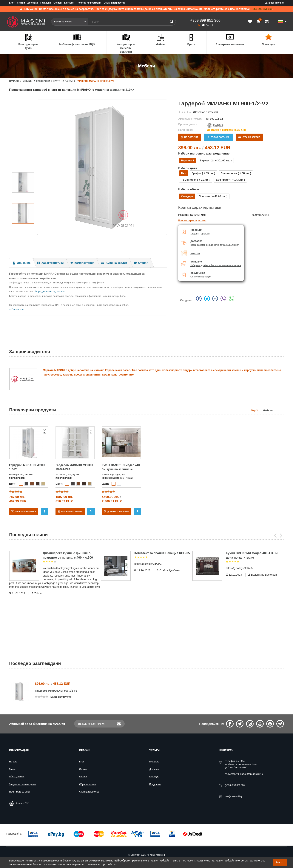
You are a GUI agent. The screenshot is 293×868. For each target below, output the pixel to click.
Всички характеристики (192, 220)
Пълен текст (17, 309)
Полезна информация (89, 3)
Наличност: (186, 130)
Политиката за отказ (20, 792)
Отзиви (57, 3)
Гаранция (46, 3)
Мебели (28, 81)
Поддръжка (155, 784)
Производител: (188, 124)
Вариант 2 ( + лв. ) (216, 160)
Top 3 (254, 410)
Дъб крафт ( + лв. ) (230, 180)
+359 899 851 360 (262, 9)
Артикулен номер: (190, 119)
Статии (21, 3)
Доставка (33, 3)
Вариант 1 (188, 160)
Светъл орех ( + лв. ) (236, 173)
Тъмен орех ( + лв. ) (196, 180)
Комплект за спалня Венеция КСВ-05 (162, 553)
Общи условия (17, 777)
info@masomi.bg (233, 796)
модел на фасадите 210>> (115, 90)
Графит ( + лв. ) (203, 173)
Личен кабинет (275, 3)
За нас (13, 769)
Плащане (154, 762)
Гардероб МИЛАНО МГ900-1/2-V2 (56, 691)
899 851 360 (235, 785)
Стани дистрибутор (115, 3)
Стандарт (187, 196)
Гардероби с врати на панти (54, 81)
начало (14, 81)
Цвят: (13, 484)
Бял (184, 173)
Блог (12, 3)
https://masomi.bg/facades (50, 292)
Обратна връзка (88, 784)
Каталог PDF (22, 803)
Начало (13, 762)
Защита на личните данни (23, 784)
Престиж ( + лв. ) (213, 196)
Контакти (69, 3)
